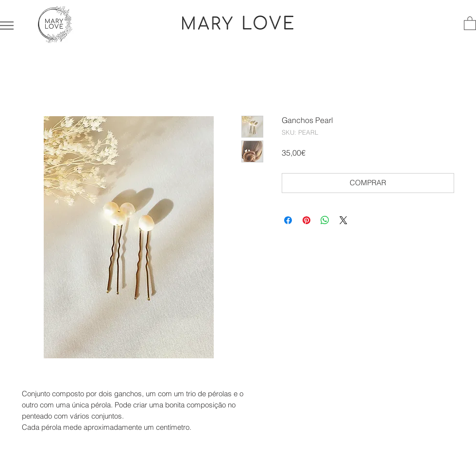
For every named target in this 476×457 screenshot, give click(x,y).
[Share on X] (343, 220)
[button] (7, 26)
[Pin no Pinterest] (306, 220)
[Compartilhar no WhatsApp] (325, 220)
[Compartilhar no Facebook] (288, 220)
